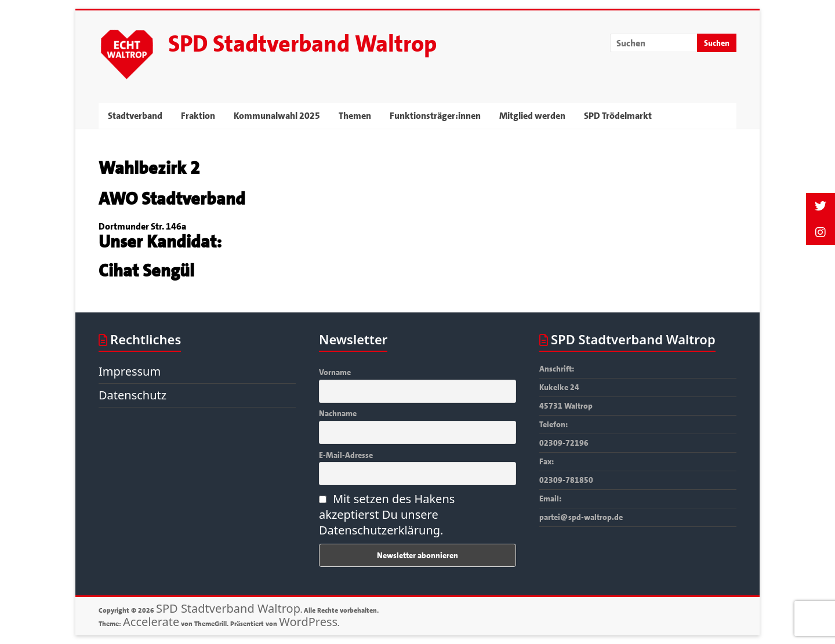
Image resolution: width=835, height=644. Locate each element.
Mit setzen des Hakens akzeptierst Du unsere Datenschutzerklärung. (387, 514)
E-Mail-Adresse (346, 455)
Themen (355, 116)
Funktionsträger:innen (435, 116)
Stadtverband (135, 116)
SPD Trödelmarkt (618, 116)
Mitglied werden (532, 116)
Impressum (130, 371)
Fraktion (198, 116)
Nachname (338, 413)
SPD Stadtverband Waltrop (302, 44)
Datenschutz (132, 395)
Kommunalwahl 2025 (277, 116)
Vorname (335, 372)
